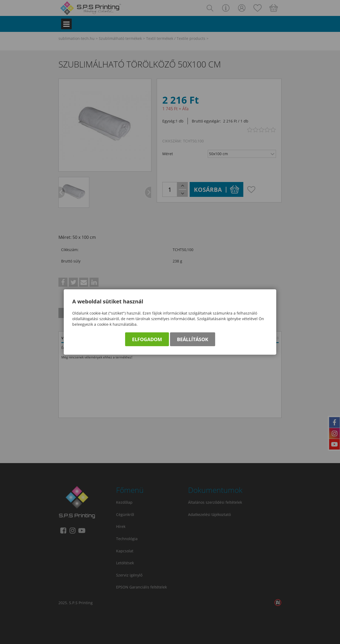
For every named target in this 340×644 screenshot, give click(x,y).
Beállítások (193, 339)
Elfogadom (147, 339)
